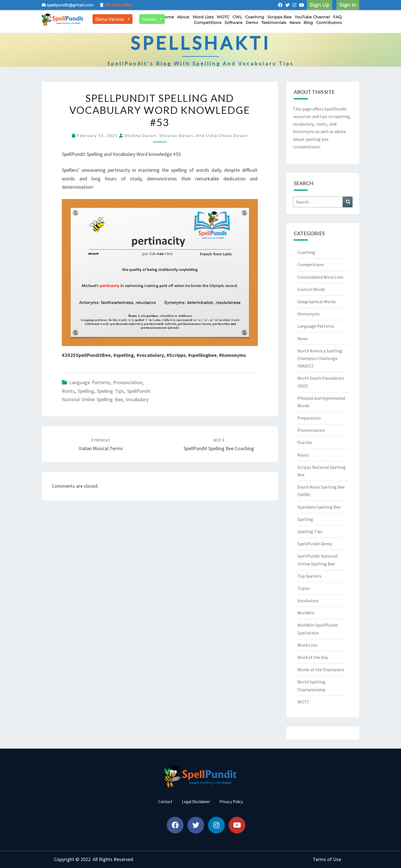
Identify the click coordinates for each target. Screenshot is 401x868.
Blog (308, 23)
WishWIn (306, 613)
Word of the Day (313, 657)
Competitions (208, 23)
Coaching (255, 17)
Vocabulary (137, 399)
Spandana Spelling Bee (319, 507)
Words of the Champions (321, 670)
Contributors (329, 23)
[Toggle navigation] (353, 22)
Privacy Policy (231, 802)
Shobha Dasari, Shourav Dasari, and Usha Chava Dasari (186, 135)
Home (168, 17)
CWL (237, 17)
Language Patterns (90, 382)
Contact (165, 802)
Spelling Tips (110, 391)
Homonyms (309, 314)
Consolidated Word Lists (321, 277)
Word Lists (203, 17)
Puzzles (305, 442)
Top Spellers (309, 576)
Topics (304, 588)
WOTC (223, 17)
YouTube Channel (312, 17)
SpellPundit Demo (315, 544)
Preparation (309, 418)
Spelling (86, 391)
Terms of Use (327, 859)
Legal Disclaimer (196, 802)
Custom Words (311, 289)
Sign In (348, 5)
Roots (68, 391)
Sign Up (320, 5)
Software (233, 23)
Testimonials (274, 23)
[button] (175, 825)
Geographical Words (317, 301)
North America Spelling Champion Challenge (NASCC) (320, 358)
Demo (252, 23)
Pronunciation (128, 382)
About (183, 17)
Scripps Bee (279, 17)
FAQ (337, 17)
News (295, 23)
